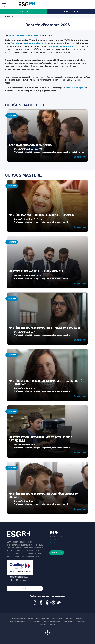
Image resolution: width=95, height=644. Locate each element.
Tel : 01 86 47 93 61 (55, 542)
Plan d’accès (57, 553)
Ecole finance (57, 619)
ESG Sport (81, 622)
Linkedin (53, 602)
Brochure (24, 11)
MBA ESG (69, 619)
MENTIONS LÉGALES (44, 638)
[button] (47, 633)
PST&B (52, 625)
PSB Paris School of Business (22, 619)
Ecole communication (18, 622)
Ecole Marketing (43, 619)
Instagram (41, 602)
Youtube (47, 602)
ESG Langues (69, 622)
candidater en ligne (74, 88)
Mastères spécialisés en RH (35, 43)
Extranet (58, 602)
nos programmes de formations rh (62, 46)
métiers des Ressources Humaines (24, 36)
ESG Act (43, 625)
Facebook (35, 602)
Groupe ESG (80, 619)
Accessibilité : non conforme (59, 638)
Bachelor (15, 43)
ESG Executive (35, 622)
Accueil (5, 16)
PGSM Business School (52, 622)
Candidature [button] (71, 11)
